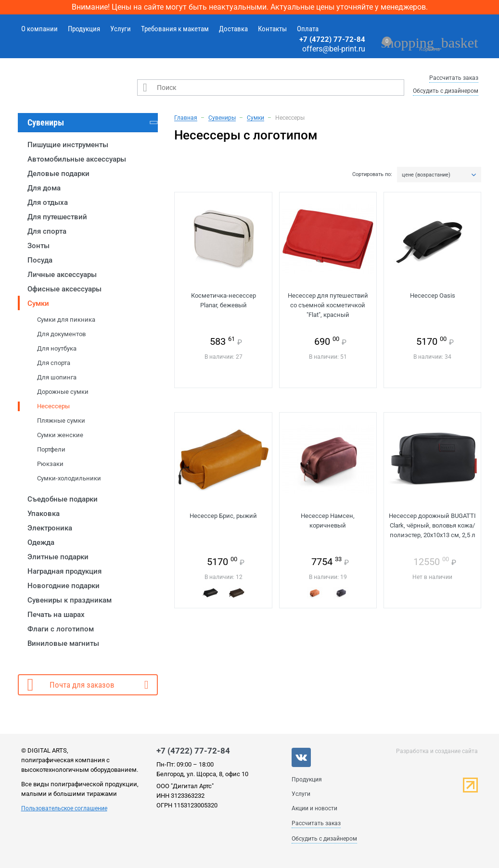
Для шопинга (57, 377)
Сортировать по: (372, 175)
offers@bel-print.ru (334, 49)
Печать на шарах (56, 615)
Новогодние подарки (64, 586)
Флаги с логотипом (61, 629)
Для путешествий (57, 217)
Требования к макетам (175, 29)
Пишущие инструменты (68, 145)
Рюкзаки (50, 464)
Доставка (233, 29)
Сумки (38, 303)
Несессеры (53, 406)
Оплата (308, 29)
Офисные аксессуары (64, 289)
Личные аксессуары (62, 275)
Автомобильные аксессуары (77, 159)
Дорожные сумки (63, 392)
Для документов (61, 334)
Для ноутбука (57, 348)
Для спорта (47, 231)
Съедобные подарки (63, 499)
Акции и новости (314, 808)
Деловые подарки (58, 174)
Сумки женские (60, 435)
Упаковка (44, 514)
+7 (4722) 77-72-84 (332, 39)
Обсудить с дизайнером (446, 91)
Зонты (38, 246)
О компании (39, 29)
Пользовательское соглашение (64, 808)
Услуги (121, 29)
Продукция (84, 29)
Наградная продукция (64, 571)
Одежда (41, 542)
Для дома (44, 188)
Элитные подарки (58, 557)
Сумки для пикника (66, 320)
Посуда (40, 260)
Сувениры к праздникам (70, 600)
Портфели (51, 449)
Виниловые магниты (63, 643)
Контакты (272, 29)
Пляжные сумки (61, 421)
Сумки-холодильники (69, 478)
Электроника (50, 528)
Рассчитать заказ (454, 78)
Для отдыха (48, 202)
